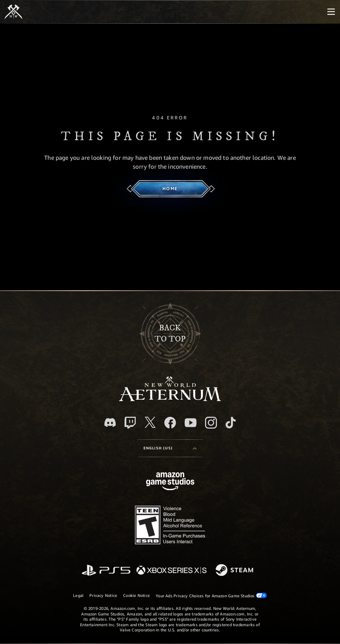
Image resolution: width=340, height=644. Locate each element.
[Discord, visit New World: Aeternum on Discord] (110, 422)
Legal (78, 595)
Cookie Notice (136, 595)
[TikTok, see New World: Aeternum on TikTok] (231, 423)
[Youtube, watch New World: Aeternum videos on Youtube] (191, 423)
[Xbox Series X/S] (171, 571)
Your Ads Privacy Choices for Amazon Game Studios (211, 595)
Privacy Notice (103, 595)
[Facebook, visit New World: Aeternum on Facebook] (170, 423)
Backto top (170, 333)
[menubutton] (331, 12)
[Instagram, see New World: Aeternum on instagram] (211, 423)
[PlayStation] (106, 571)
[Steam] (235, 571)
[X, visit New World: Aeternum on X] (150, 422)
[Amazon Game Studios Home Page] (170, 482)
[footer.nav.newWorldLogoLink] (170, 399)
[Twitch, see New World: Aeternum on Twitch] (130, 423)
